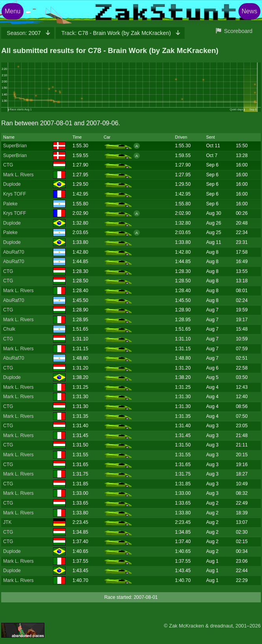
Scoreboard (238, 31)
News (249, 11)
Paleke (10, 204)
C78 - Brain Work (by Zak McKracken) (117, 33)
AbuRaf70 (14, 252)
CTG (8, 165)
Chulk (9, 329)
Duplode (12, 184)
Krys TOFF (15, 194)
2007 (24, 33)
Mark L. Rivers (18, 175)
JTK (7, 522)
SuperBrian (15, 146)
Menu (13, 11)
